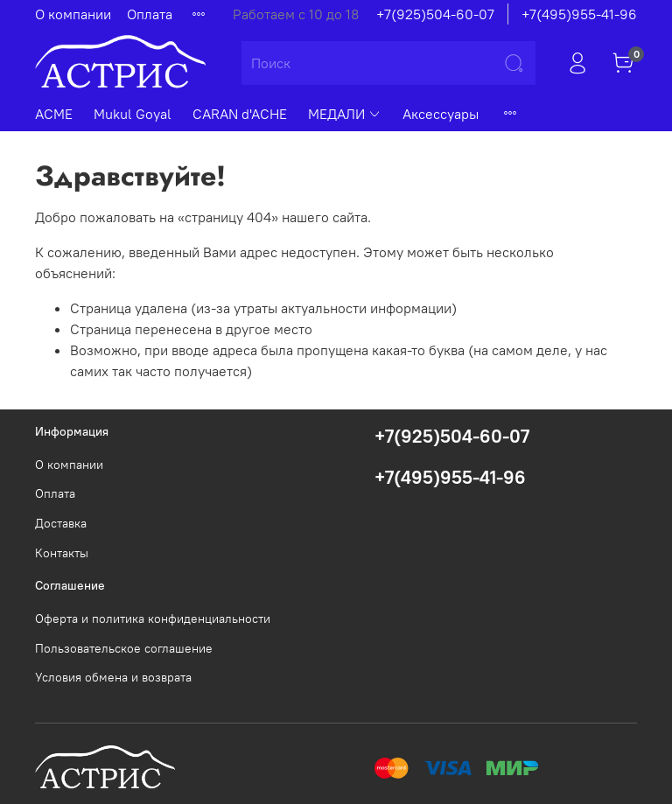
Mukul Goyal (133, 114)
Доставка (61, 523)
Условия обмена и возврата (113, 677)
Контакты (62, 553)
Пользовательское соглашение (124, 648)
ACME (54, 114)
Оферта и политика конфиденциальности (153, 619)
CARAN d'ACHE (240, 114)
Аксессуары (441, 114)
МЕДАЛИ (345, 114)
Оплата (150, 14)
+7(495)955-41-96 (579, 14)
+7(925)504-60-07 (435, 14)
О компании (73, 14)
